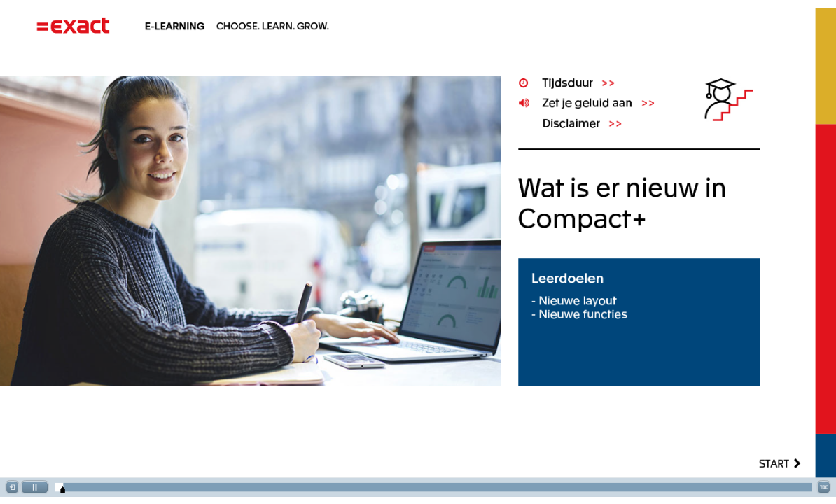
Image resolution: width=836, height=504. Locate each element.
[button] (12, 487)
